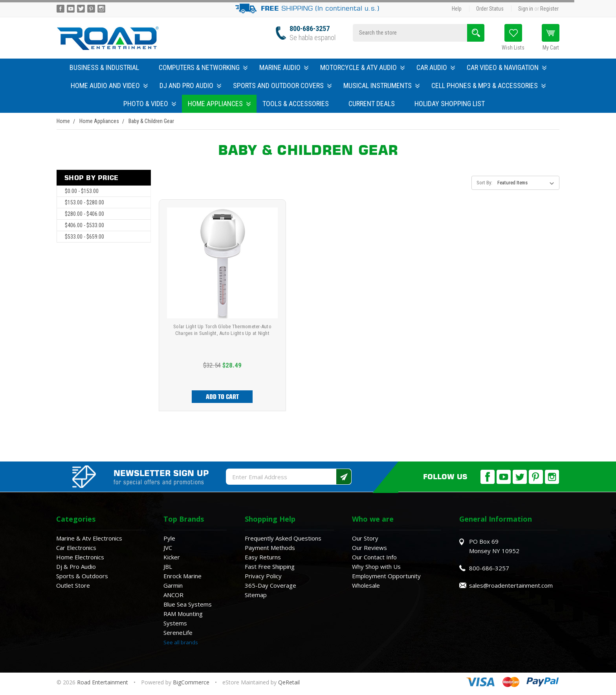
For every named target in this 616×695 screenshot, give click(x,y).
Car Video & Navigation (507, 67)
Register (549, 9)
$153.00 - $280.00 (84, 202)
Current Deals (372, 104)
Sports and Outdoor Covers (282, 85)
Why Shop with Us (376, 566)
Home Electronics (80, 557)
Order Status (490, 9)
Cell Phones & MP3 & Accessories (489, 85)
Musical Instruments (381, 85)
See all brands (181, 642)
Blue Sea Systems (188, 604)
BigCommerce (191, 682)
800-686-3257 (310, 28)
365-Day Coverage (270, 585)
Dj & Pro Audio (76, 566)
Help (457, 9)
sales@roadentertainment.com (511, 585)
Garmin (173, 585)
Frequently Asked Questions (283, 538)
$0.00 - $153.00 (82, 191)
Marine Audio (284, 67)
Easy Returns (263, 557)
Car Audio (436, 67)
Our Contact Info (374, 557)
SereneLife (178, 632)
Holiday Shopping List (450, 104)
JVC (168, 548)
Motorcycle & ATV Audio (362, 67)
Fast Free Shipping (270, 566)
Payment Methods (270, 548)
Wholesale (366, 585)
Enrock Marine (182, 576)
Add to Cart (222, 397)
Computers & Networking (203, 67)
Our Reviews (369, 548)
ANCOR (173, 595)
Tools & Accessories (296, 104)
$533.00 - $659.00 (84, 237)
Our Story (365, 538)
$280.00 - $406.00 (84, 214)
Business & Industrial (104, 67)
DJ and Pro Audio (190, 85)
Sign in (526, 9)
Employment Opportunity (386, 576)
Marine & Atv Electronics (89, 538)
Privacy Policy (263, 576)
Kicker (172, 557)
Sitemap (256, 595)
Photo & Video (150, 104)
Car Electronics (76, 548)
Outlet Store (73, 585)
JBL (168, 566)
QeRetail (289, 682)
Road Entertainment (103, 682)
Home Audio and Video (109, 85)
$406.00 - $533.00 (84, 225)
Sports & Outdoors (82, 576)
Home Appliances (219, 104)
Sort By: (484, 183)
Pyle (169, 538)
